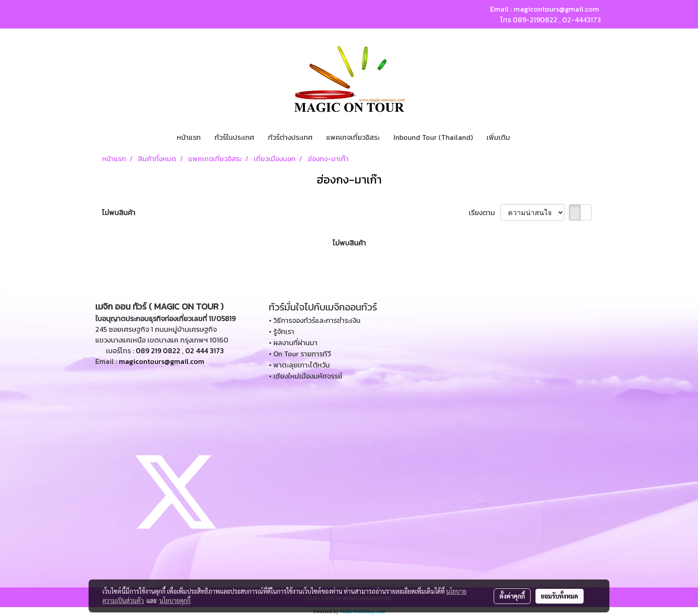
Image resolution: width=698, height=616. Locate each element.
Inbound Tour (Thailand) (433, 137)
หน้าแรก (189, 137)
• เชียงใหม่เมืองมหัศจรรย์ (306, 376)
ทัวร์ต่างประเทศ (290, 137)
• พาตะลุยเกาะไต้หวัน (299, 365)
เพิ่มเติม (498, 137)
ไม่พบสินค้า (119, 212)
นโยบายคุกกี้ (175, 600)
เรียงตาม (485, 212)
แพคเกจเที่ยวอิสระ (353, 137)
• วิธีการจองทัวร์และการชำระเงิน (315, 320)
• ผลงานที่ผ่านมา (293, 343)
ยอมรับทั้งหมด (560, 596)
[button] (525, 137)
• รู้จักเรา (282, 331)
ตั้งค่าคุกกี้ (512, 596)
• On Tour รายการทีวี (300, 354)
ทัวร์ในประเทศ (234, 137)
